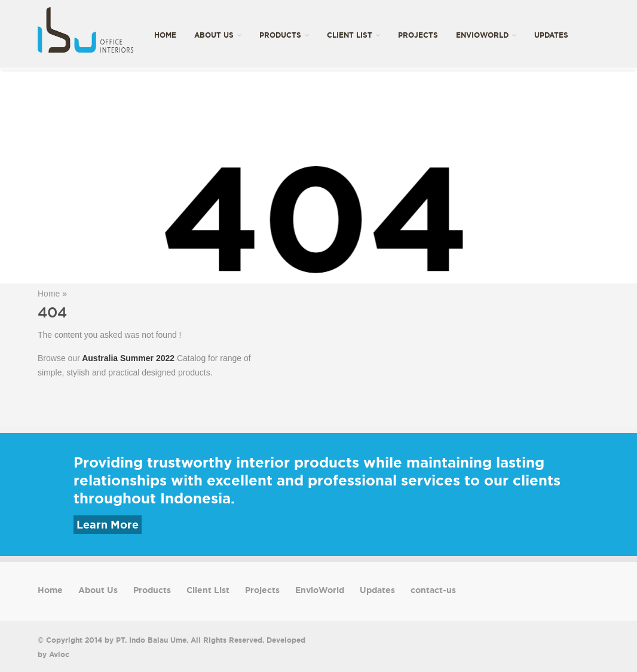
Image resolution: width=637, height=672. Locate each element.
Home (165, 35)
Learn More (108, 525)
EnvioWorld (486, 35)
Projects (418, 35)
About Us (218, 35)
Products (284, 35)
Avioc (59, 654)
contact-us (178, 106)
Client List (353, 35)
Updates (551, 35)
